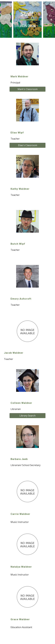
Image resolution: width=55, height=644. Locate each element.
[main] (28, 20)
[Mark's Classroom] (27, 89)
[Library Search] (27, 416)
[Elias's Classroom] (27, 145)
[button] (4, 4)
